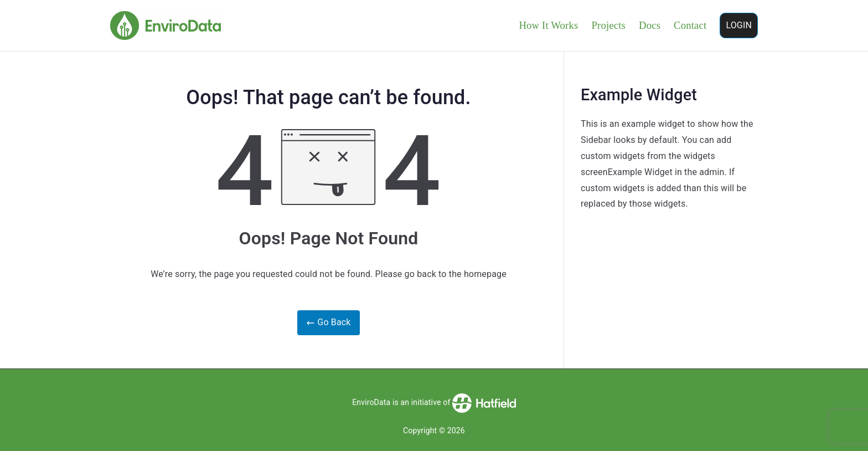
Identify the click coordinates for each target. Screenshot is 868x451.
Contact (690, 25)
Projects (608, 25)
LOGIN (739, 25)
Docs (650, 25)
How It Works (548, 25)
